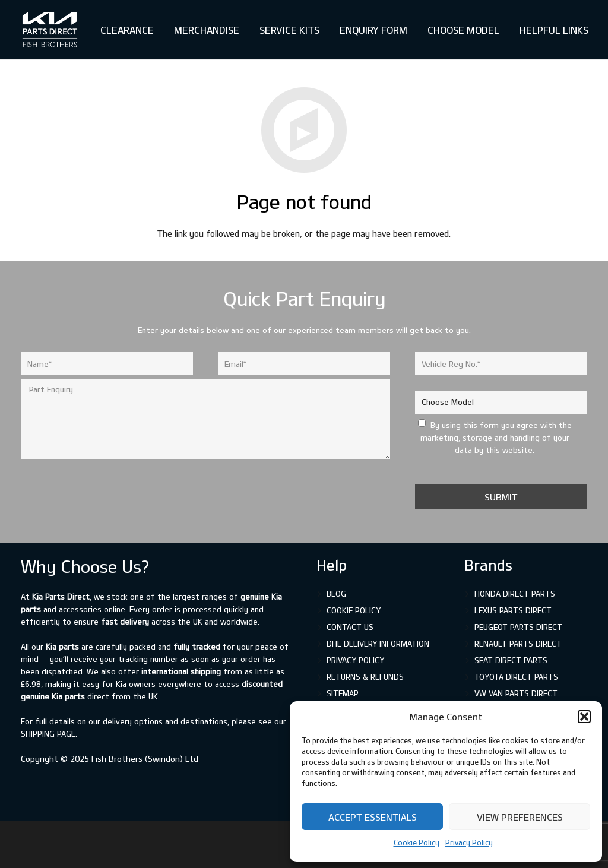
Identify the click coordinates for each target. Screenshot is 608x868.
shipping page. (49, 734)
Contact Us (350, 627)
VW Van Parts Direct (516, 693)
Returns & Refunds (365, 677)
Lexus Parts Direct (513, 610)
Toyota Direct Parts (516, 677)
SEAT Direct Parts (511, 660)
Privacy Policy (469, 842)
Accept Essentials (373, 817)
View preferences (520, 817)
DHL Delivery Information (378, 644)
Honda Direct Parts (515, 594)
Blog (336, 594)
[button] (584, 717)
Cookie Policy (417, 842)
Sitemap (343, 693)
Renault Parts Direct (518, 644)
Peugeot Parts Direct (518, 627)
